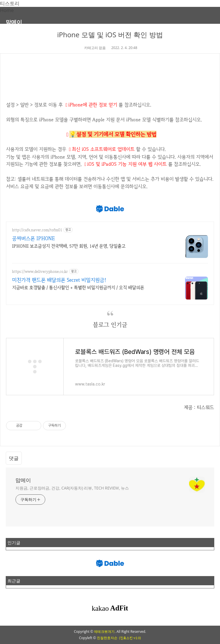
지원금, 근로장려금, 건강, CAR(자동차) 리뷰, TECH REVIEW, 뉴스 (72, 488)
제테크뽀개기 (104, 632)
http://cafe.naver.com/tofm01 (37, 230)
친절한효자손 (107, 638)
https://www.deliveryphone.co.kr (40, 272)
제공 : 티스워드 (199, 407)
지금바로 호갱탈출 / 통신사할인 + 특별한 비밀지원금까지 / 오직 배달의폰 (78, 288)
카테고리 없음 (95, 48)
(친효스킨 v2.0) (130, 638)
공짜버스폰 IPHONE (33, 238)
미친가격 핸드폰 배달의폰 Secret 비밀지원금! (59, 280)
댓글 (14, 458)
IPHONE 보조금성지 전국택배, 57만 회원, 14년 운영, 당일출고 (69, 246)
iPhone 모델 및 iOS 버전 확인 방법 (110, 35)
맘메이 (14, 22)
